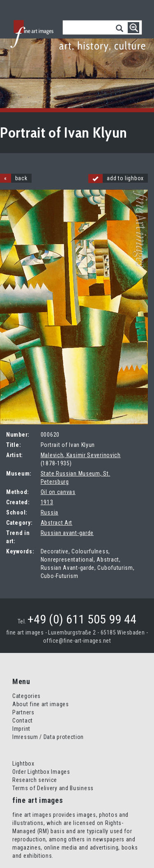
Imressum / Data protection (48, 737)
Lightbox (23, 764)
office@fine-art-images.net (77, 641)
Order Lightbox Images (41, 772)
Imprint (21, 729)
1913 (47, 502)
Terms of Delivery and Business (53, 788)
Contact (23, 721)
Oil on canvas (58, 492)
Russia (49, 512)
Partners (23, 712)
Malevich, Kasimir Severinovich (81, 455)
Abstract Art (56, 523)
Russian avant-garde (67, 533)
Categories (26, 696)
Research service (35, 780)
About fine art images (41, 704)
